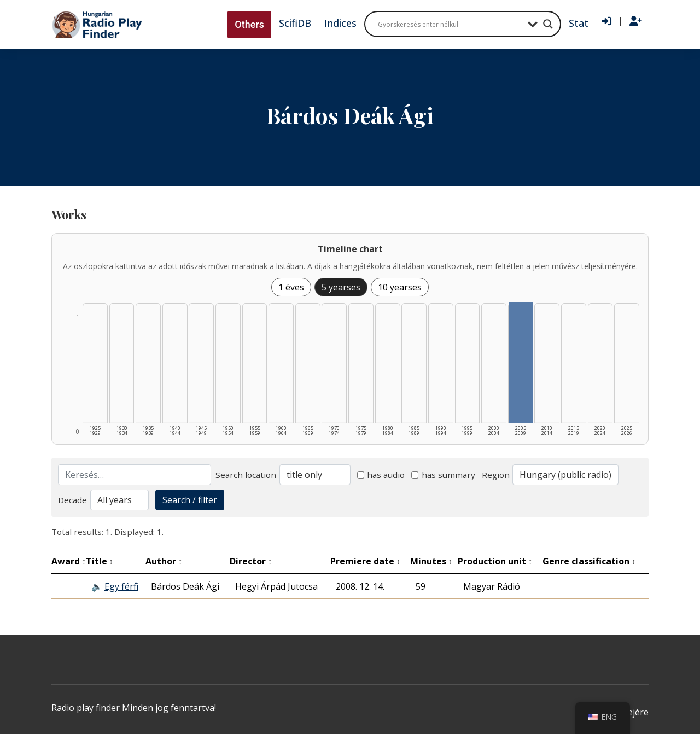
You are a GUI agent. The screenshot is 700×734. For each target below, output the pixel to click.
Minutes (431, 561)
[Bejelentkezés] (606, 21)
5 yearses (341, 287)
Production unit (495, 561)
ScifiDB (295, 23)
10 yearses (400, 287)
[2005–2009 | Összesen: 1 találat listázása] (521, 363)
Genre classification (589, 561)
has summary (443, 475)
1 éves (291, 287)
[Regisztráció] (636, 21)
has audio (381, 475)
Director (251, 561)
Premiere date (365, 561)
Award (69, 561)
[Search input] (450, 24)
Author (164, 561)
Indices (340, 23)
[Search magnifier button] (548, 24)
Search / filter (190, 500)
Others (249, 24)
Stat (579, 23)
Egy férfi (121, 586)
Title (100, 561)
